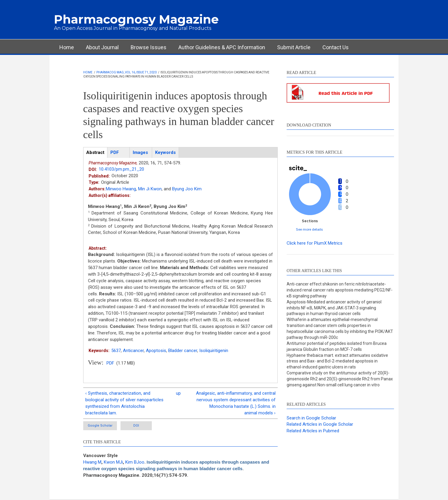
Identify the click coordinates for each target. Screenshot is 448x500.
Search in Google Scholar (311, 418)
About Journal (102, 47)
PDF (110, 363)
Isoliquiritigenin (214, 351)
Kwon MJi (113, 462)
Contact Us (336, 47)
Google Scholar (100, 426)
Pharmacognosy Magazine (136, 19)
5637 (116, 351)
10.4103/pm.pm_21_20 (121, 169)
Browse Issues (149, 47)
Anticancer (133, 351)
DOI (136, 426)
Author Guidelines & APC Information (222, 47)
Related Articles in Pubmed (313, 431)
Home (67, 47)
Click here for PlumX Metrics (315, 243)
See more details (309, 229)
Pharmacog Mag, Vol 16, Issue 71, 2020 (126, 72)
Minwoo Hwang (121, 189)
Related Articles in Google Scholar (320, 424)
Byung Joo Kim (187, 189)
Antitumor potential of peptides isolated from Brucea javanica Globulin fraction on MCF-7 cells (337, 346)
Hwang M (92, 462)
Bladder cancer (183, 351)
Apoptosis (156, 351)
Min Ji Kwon (150, 189)
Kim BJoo (135, 462)
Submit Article (294, 47)
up (178, 393)
